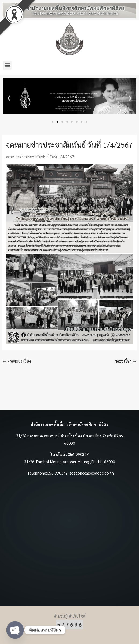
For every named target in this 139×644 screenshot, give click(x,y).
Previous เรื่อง (17, 361)
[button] (7, 65)
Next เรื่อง (126, 361)
